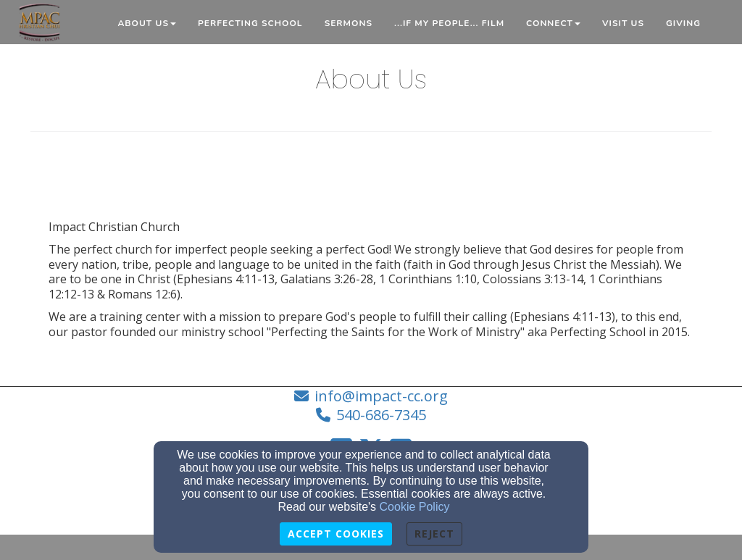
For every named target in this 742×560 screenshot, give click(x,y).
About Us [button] (147, 23)
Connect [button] (553, 23)
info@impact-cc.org (381, 396)
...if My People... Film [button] (449, 23)
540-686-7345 (381, 415)
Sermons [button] (349, 23)
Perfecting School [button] (250, 23)
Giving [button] (683, 23)
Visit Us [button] (623, 23)
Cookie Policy (415, 507)
